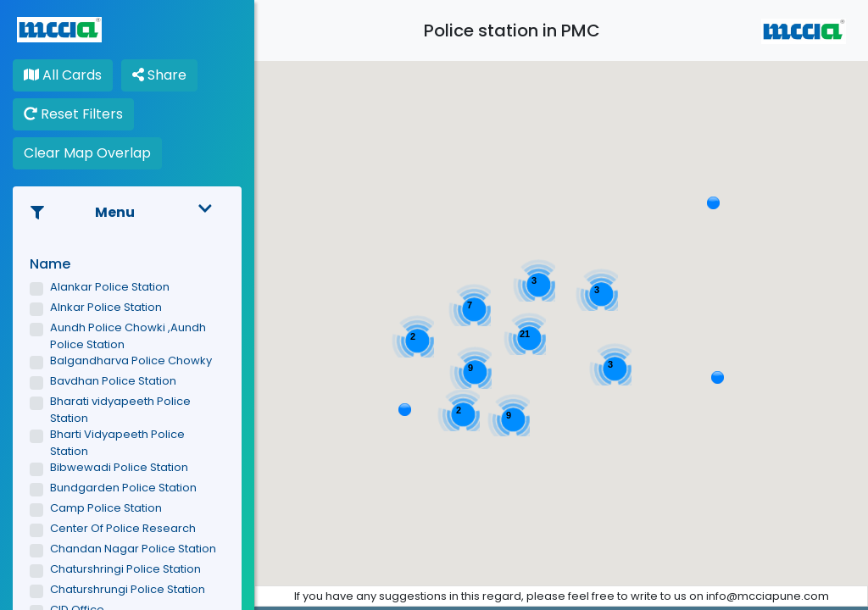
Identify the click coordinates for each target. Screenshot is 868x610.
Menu (127, 213)
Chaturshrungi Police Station (128, 589)
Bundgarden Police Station (123, 488)
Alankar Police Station (110, 287)
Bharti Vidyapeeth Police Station (117, 443)
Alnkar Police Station (106, 307)
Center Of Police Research (123, 528)
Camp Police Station (106, 508)
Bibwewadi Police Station (119, 467)
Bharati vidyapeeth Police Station (120, 410)
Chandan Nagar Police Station (133, 549)
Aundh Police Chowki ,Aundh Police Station (128, 336)
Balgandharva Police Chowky (131, 360)
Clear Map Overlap (87, 153)
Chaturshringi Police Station (125, 569)
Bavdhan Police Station (113, 381)
